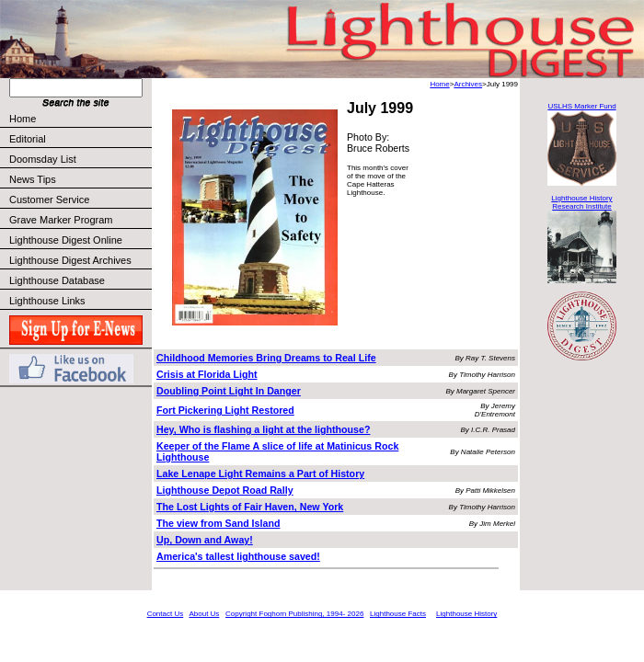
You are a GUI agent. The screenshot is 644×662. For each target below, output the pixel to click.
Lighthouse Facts (398, 614)
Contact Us (166, 614)
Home (23, 119)
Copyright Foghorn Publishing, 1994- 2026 (294, 614)
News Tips (33, 179)
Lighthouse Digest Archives (70, 260)
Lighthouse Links (47, 301)
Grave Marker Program (61, 220)
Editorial (80, 139)
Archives (468, 84)
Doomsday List (43, 159)
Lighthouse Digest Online (66, 240)
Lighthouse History (466, 614)
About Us (204, 614)
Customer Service (80, 200)
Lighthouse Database (57, 280)
